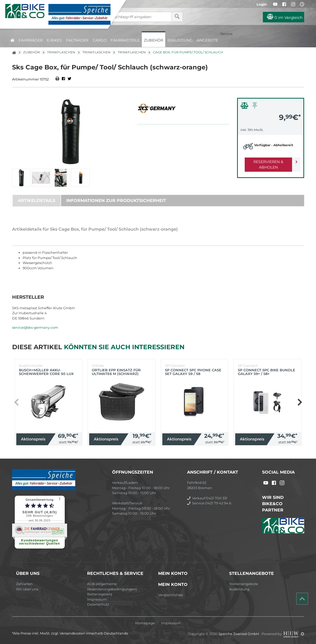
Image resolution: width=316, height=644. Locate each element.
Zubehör (154, 40)
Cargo (100, 40)
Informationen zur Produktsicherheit (116, 201)
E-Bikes (54, 40)
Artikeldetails (37, 201)
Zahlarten (24, 584)
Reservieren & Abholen (266, 162)
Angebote (207, 40)
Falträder (77, 40)
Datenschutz (98, 604)
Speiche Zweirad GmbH (239, 634)
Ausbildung (239, 589)
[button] (300, 402)
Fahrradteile (125, 40)
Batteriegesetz (100, 594)
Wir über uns (27, 589)
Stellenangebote (244, 584)
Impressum (97, 599)
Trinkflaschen (61, 52)
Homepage (145, 623)
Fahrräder (31, 40)
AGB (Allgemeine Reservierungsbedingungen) (112, 586)
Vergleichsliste (171, 595)
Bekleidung (180, 40)
